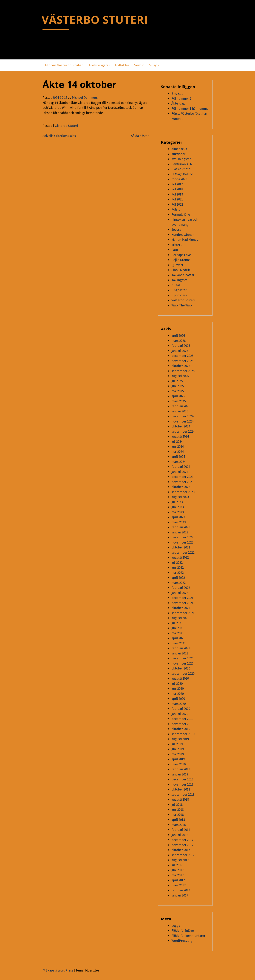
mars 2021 (178, 643)
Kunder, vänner (183, 235)
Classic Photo (181, 169)
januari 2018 (180, 835)
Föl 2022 (177, 204)
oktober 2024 (181, 426)
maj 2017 (178, 875)
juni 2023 (178, 507)
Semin (139, 65)
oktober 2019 (181, 729)
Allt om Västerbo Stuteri (64, 65)
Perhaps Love (181, 255)
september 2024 (183, 431)
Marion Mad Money (185, 240)
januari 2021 (180, 653)
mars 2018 (178, 825)
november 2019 (182, 724)
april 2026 (178, 335)
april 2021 (178, 638)
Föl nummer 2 (181, 98)
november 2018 (182, 784)
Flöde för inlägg (183, 930)
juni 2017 (178, 870)
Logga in (177, 926)
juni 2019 (178, 749)
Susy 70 (155, 65)
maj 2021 (178, 633)
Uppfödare (179, 295)
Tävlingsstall (180, 280)
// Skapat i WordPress (58, 970)
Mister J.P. (178, 245)
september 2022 (183, 552)
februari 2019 (181, 769)
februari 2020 (181, 709)
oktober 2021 (181, 608)
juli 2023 (177, 502)
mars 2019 (178, 764)
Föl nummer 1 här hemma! (190, 108)
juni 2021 (178, 628)
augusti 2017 (180, 860)
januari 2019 (180, 774)
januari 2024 (180, 472)
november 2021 (182, 603)
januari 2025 (180, 411)
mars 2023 (178, 522)
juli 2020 (177, 683)
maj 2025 (178, 391)
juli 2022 (177, 562)
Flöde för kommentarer (188, 936)
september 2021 (183, 613)
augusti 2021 (180, 618)
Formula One (181, 214)
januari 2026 (180, 351)
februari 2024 (181, 467)
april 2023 (178, 517)
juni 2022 (178, 567)
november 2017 (182, 845)
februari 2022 (181, 588)
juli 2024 (177, 441)
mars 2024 (178, 462)
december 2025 (182, 356)
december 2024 (182, 416)
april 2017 (178, 880)
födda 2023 (179, 179)
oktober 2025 (181, 366)
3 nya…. (177, 93)
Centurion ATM (182, 164)
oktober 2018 (181, 789)
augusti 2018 (180, 799)
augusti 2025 (180, 376)
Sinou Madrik (181, 270)
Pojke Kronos (181, 260)
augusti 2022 (180, 557)
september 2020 (183, 673)
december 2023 (182, 477)
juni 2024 (178, 446)
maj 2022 (178, 573)
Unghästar (179, 290)
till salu (176, 285)
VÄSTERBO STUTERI (95, 19)
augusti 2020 (180, 678)
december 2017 (182, 840)
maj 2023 (178, 512)
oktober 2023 (181, 487)
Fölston (177, 209)
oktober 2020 (181, 668)
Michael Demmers (85, 97)
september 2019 (183, 734)
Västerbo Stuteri (66, 126)
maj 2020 (178, 694)
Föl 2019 (177, 194)
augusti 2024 (180, 436)
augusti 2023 (180, 497)
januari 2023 (180, 532)
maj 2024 (178, 452)
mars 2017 (178, 885)
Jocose (176, 229)
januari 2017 (180, 895)
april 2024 (178, 456)
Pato (175, 250)
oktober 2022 (181, 547)
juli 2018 (177, 804)
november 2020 (182, 663)
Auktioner (178, 154)
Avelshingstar (99, 65)
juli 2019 (177, 744)
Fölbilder (122, 65)
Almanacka (179, 149)
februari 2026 (181, 346)
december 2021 (182, 598)
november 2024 (182, 421)
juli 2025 (177, 381)
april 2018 (178, 820)
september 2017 (183, 855)
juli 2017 (177, 865)
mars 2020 (178, 704)
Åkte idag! (179, 103)
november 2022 (182, 542)
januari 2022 (180, 593)
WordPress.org (182, 941)
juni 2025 (178, 386)
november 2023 (182, 482)
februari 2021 (181, 648)
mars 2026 (178, 341)
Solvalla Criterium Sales (59, 136)
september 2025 (183, 371)
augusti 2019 (180, 739)
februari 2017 (181, 890)
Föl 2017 (177, 184)
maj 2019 (178, 754)
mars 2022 (178, 583)
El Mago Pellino (182, 174)
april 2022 (178, 577)
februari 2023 (181, 527)
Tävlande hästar (183, 275)
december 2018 (182, 779)
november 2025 (182, 361)
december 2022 (182, 537)
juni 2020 (178, 688)
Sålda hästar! (140, 136)
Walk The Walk (182, 305)
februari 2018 (181, 830)
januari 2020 (180, 714)
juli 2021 (177, 623)
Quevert (177, 265)
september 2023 (183, 492)
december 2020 (182, 658)
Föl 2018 (177, 189)
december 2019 (182, 719)
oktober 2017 (181, 850)
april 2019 (178, 759)
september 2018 (183, 794)
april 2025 (178, 396)
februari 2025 (181, 406)
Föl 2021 (177, 199)
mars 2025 (178, 401)
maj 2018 (178, 815)
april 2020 (178, 699)
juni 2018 (178, 809)
